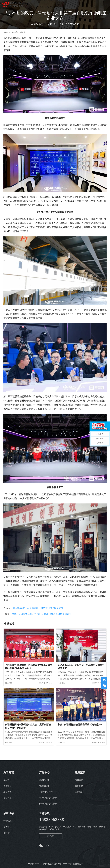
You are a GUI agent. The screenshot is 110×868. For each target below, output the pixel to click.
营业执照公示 (78, 864)
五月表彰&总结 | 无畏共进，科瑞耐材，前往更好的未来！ (81, 667)
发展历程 (7, 792)
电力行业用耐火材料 (48, 804)
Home (6, 32)
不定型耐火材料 (46, 792)
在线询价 (51, 836)
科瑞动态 (39, 24)
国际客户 (79, 792)
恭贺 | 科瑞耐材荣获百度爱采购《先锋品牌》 (80, 725)
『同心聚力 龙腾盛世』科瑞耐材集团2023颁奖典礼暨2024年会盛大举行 (29, 667)
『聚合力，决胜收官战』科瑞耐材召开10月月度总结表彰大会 (40, 614)
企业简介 (7, 780)
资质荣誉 (7, 786)
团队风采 (8, 683)
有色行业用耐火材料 (48, 798)
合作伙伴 (79, 786)
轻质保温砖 (44, 786)
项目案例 (79, 780)
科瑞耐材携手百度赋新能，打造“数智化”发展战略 (38, 608)
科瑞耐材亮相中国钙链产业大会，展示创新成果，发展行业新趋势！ (28, 726)
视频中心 (7, 827)
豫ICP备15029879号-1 (64, 864)
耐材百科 (7, 833)
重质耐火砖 (44, 780)
